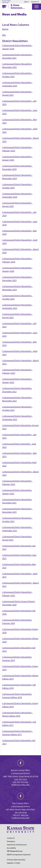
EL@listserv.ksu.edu (21, 818)
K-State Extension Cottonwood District (18, 6)
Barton (5, 29)
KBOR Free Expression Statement (19, 855)
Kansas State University (6, 2)
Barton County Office (21, 770)
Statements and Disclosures (17, 845)
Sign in (26, 2)
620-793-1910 (21, 780)
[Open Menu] (37, 7)
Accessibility (11, 848)
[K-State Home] (4, 7)
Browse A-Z (35, 2)
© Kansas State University (16, 860)
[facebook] (21, 763)
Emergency (11, 841)
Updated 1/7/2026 (13, 863)
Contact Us (11, 838)
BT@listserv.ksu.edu (21, 785)
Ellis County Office (21, 803)
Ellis (4, 35)
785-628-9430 (21, 813)
